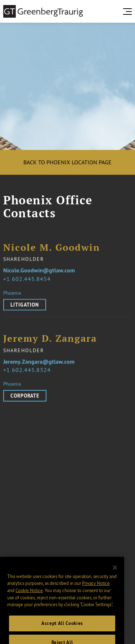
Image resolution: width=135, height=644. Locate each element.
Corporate (25, 399)
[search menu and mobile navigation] (129, 12)
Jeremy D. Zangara (50, 342)
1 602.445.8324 (29, 373)
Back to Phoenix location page (67, 162)
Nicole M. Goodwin (52, 248)
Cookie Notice (29, 597)
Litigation (25, 305)
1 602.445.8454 (29, 279)
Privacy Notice (96, 590)
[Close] (115, 574)
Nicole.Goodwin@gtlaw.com (39, 271)
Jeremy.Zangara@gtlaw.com (39, 365)
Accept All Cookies (62, 630)
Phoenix (12, 293)
